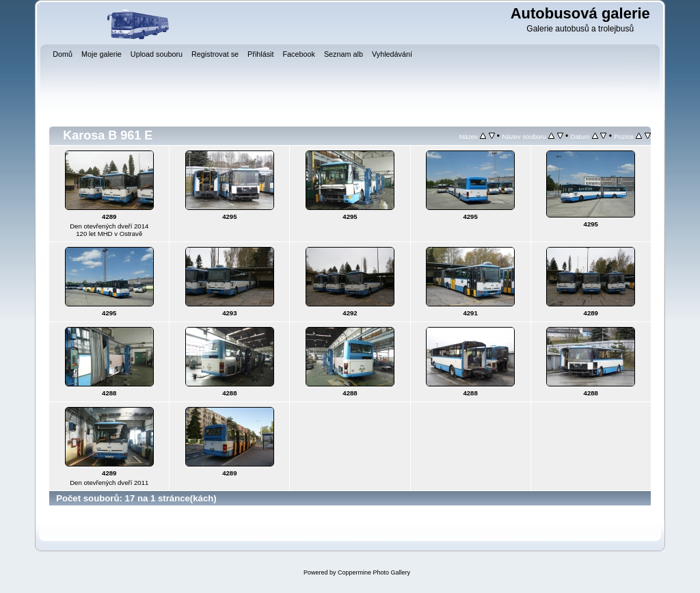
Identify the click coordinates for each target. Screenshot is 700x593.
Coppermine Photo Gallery (374, 572)
